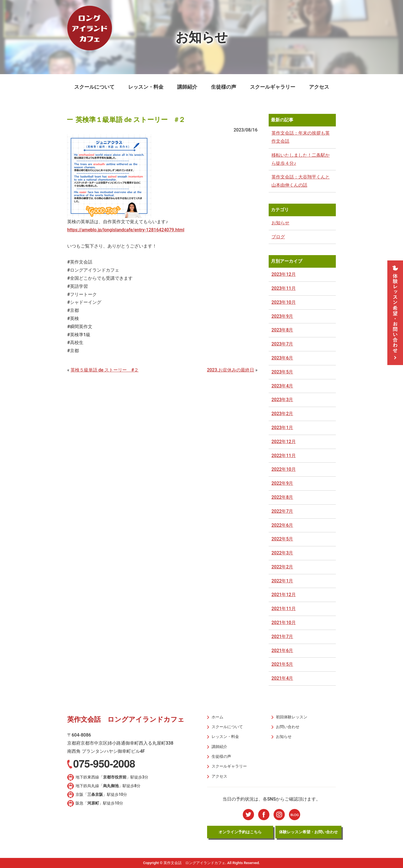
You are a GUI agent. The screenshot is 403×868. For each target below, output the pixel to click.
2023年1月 (282, 428)
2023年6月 (282, 358)
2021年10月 (284, 623)
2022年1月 (282, 581)
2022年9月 (282, 483)
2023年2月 (282, 414)
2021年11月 (284, 609)
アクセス (319, 87)
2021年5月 (282, 664)
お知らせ (280, 223)
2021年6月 (282, 651)
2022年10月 (284, 469)
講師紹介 (187, 87)
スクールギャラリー (273, 87)
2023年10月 (284, 302)
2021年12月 (284, 595)
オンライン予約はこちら (240, 832)
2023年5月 (282, 372)
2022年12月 (284, 442)
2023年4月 (282, 386)
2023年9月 (282, 316)
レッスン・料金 (146, 87)
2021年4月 (282, 678)
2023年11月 (284, 288)
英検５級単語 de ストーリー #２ (105, 370)
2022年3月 (282, 553)
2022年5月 (282, 539)
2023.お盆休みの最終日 (230, 370)
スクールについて (94, 87)
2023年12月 (284, 274)
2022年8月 (282, 497)
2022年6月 (282, 525)
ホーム (217, 717)
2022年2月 (282, 567)
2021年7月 (282, 637)
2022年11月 (284, 456)
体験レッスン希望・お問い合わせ (308, 832)
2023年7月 (282, 344)
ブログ (278, 237)
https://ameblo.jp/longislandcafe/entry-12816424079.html (126, 230)
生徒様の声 (224, 87)
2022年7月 (282, 511)
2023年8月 (282, 330)
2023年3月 (282, 400)
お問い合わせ (288, 727)
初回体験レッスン (292, 717)
